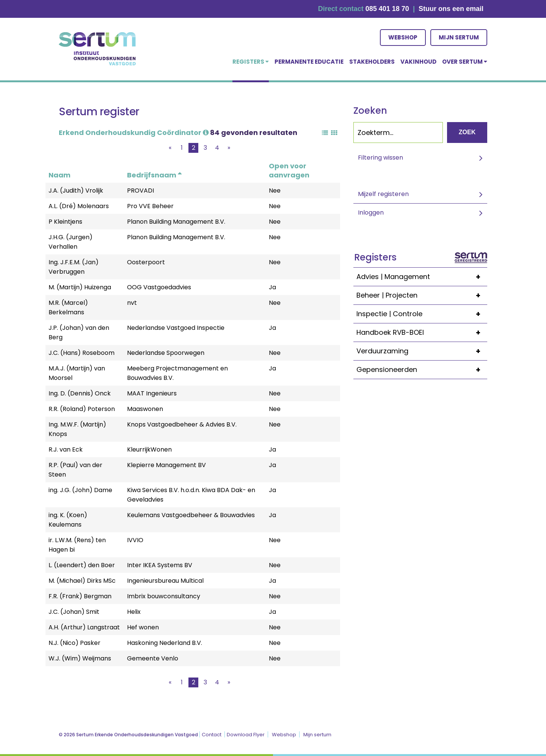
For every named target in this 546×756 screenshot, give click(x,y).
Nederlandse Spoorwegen (166, 353)
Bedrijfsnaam (154, 175)
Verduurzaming (422, 351)
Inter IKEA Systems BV (160, 565)
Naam (60, 175)
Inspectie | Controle (422, 314)
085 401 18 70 (387, 9)
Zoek (467, 132)
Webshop (403, 37)
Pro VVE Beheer (150, 206)
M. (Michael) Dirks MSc (82, 581)
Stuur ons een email (451, 9)
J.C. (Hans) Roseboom (82, 353)
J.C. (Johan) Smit (74, 612)
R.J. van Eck (66, 449)
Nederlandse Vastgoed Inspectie (176, 328)
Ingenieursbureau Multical (165, 581)
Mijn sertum (459, 37)
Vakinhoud (418, 62)
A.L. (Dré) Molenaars (79, 206)
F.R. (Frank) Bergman (80, 596)
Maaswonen (145, 409)
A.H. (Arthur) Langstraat (84, 627)
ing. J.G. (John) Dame (80, 490)
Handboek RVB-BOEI (422, 333)
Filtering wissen (380, 158)
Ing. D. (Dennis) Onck (80, 393)
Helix (134, 612)
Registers (251, 62)
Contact (212, 735)
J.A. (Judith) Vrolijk (76, 191)
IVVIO (135, 540)
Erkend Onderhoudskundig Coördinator (134, 133)
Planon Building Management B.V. (176, 222)
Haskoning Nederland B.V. (165, 643)
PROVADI (140, 191)
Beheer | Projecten (422, 295)
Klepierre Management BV (166, 465)
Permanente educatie (309, 62)
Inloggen (371, 213)
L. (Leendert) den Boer (82, 565)
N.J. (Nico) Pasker (75, 643)
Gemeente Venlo (153, 658)
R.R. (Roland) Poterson (82, 409)
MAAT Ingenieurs (152, 393)
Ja (272, 287)
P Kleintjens (65, 222)
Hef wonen (143, 627)
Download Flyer (246, 735)
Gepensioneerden (422, 370)
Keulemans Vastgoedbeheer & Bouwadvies (191, 515)
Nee (275, 191)
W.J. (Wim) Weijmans (80, 658)
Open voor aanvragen (289, 170)
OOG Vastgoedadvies (159, 287)
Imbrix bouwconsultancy (164, 596)
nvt (132, 303)
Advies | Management (422, 277)
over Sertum (465, 62)
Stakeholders (372, 62)
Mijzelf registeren (383, 194)
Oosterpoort (146, 262)
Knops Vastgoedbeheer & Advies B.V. (182, 424)
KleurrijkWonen (149, 449)
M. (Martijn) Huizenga (80, 287)
